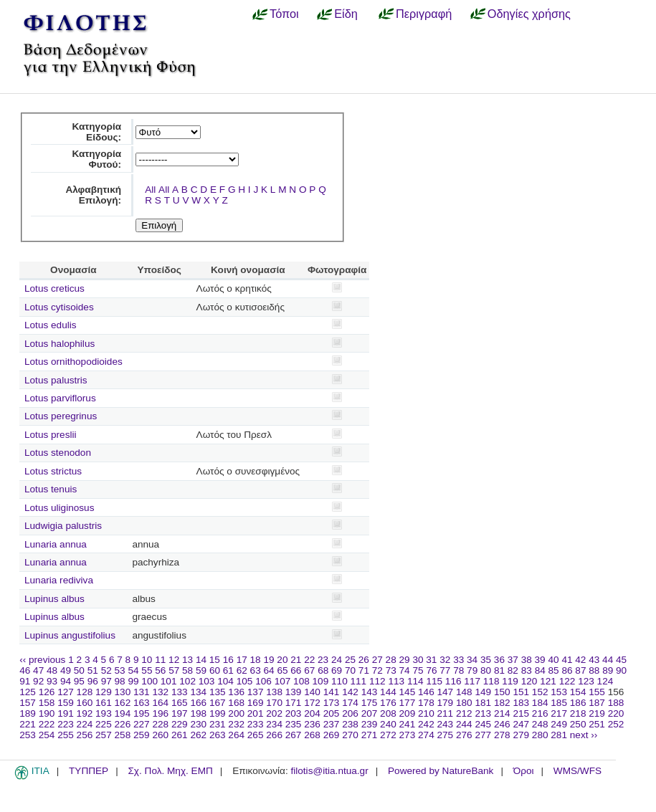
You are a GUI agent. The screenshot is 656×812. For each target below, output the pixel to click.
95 (79, 681)
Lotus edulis (51, 325)
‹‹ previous (42, 660)
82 (513, 670)
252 (616, 724)
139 (294, 692)
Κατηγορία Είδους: (96, 132)
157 (28, 703)
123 (586, 681)
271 (370, 735)
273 (408, 735)
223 (66, 724)
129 (104, 692)
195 (142, 713)
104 (225, 681)
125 (28, 692)
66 (296, 670)
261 (180, 735)
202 (274, 713)
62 (242, 670)
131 (142, 692)
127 (66, 692)
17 (242, 660)
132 (160, 692)
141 (332, 692)
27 (377, 660)
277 (483, 735)
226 (123, 724)
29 (405, 660)
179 (446, 703)
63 (256, 670)
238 (350, 724)
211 (446, 713)
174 (350, 703)
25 (350, 660)
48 (52, 670)
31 (431, 660)
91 (25, 681)
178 (426, 703)
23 (323, 660)
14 (201, 660)
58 (187, 670)
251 (597, 724)
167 (218, 703)
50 (79, 670)
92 (38, 681)
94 (66, 681)
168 (236, 703)
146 (426, 692)
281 (559, 735)
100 (149, 681)
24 (337, 660)
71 (364, 670)
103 (207, 681)
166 (198, 703)
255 (66, 735)
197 (180, 713)
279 (521, 735)
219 (597, 713)
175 (370, 703)
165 (180, 703)
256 (85, 735)
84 (540, 670)
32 (445, 660)
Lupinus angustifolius (70, 635)
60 (215, 670)
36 (499, 660)
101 (169, 681)
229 (180, 724)
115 (434, 681)
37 (513, 660)
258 (123, 735)
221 (28, 724)
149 (483, 692)
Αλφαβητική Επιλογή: (93, 195)
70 (350, 670)
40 (553, 660)
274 (426, 735)
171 (294, 703)
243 (446, 724)
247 (521, 724)
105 (245, 681)
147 (446, 692)
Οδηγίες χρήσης (529, 14)
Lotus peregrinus (61, 416)
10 (147, 660)
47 (38, 670)
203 (294, 713)
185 (559, 703)
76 (431, 670)
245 (483, 724)
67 (309, 670)
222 (47, 724)
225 (104, 724)
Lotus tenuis (51, 489)
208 (388, 713)
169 (256, 703)
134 (198, 692)
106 (263, 681)
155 (597, 692)
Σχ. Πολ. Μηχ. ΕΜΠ (170, 771)
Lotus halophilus (60, 344)
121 (548, 681)
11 (160, 660)
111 (359, 681)
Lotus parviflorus (60, 398)
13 (187, 660)
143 (370, 692)
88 (594, 670)
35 (486, 660)
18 (256, 660)
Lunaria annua (56, 544)
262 (198, 735)
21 (296, 660)
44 (608, 660)
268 (312, 735)
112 (377, 681)
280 (540, 735)
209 (408, 713)
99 (133, 681)
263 (218, 735)
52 (106, 670)
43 (594, 660)
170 (274, 703)
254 (47, 735)
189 (28, 713)
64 (269, 670)
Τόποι (284, 14)
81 (499, 670)
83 (527, 670)
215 (521, 713)
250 (578, 724)
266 (274, 735)
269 (332, 735)
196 (160, 713)
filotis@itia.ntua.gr (329, 771)
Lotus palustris (56, 380)
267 (294, 735)
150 (502, 692)
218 (578, 713)
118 (491, 681)
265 (256, 735)
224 (85, 724)
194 (123, 713)
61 (228, 670)
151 (521, 692)
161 (104, 703)
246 (502, 724)
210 (426, 713)
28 (391, 660)
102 (187, 681)
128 (85, 692)
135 (218, 692)
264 (236, 735)
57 (174, 670)
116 (453, 681)
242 (426, 724)
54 (133, 670)
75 (418, 670)
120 (529, 681)
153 (559, 692)
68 (323, 670)
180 (464, 703)
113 (396, 681)
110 (339, 681)
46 (25, 670)
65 (282, 670)
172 (312, 703)
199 (218, 713)
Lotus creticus (54, 288)
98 (120, 681)
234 (274, 724)
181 (483, 703)
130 (123, 692)
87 (580, 670)
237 (332, 724)
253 (28, 735)
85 (554, 670)
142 (350, 692)
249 (559, 724)
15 (215, 660)
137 (256, 692)
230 (198, 724)
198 (198, 713)
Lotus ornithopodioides (73, 362)
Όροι (524, 771)
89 (608, 670)
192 (85, 713)
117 (472, 681)
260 (160, 735)
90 (621, 670)
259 (142, 735)
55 (147, 670)
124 (605, 681)
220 (616, 713)
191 (66, 713)
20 (282, 660)
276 (464, 735)
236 (312, 724)
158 (47, 703)
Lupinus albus (54, 599)
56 (160, 670)
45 (621, 660)
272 (388, 735)
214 (502, 713)
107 (283, 681)
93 (52, 681)
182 (502, 703)
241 (408, 724)
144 (388, 692)
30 (418, 660)
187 (597, 703)
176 (388, 703)
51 (93, 670)
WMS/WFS (577, 771)
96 (93, 681)
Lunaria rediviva (59, 580)
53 (120, 670)
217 (559, 713)
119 (510, 681)
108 (301, 681)
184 (540, 703)
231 (218, 724)
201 (256, 713)
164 (160, 703)
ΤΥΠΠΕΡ (89, 771)
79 (472, 670)
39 (540, 660)
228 (160, 724)
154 (578, 692)
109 (321, 681)
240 (388, 724)
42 (580, 660)
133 (180, 692)
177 (408, 703)
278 (502, 735)
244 (464, 724)
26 (364, 660)
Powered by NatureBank (441, 771)
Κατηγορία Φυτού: (96, 159)
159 (66, 703)
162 (123, 703)
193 (104, 713)
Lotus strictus (53, 471)
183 (521, 703)
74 (405, 670)
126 (47, 692)
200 (236, 713)
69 (337, 670)
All (150, 190)
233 (256, 724)
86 (567, 670)
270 (350, 735)
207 (370, 713)
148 (464, 692)
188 (616, 703)
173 (332, 703)
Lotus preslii (51, 435)
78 (458, 670)
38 (527, 660)
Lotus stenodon (58, 453)
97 (106, 681)
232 (236, 724)
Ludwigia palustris (63, 526)
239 (370, 724)
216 (540, 713)
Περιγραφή (424, 14)
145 (408, 692)
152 (540, 692)
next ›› (584, 735)
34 (472, 660)
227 (142, 724)
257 (104, 735)
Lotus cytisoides (59, 307)
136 (236, 692)
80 (486, 670)
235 (294, 724)
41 (567, 660)
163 (142, 703)
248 (540, 724)
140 (312, 692)
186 (578, 703)
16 (228, 660)
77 (445, 670)
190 (47, 713)
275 (446, 735)
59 (201, 670)
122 (567, 681)
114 (415, 681)
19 (268, 660)
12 (174, 660)
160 (85, 703)
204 (312, 713)
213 (483, 713)
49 (66, 670)
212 (464, 713)
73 (391, 670)
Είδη (346, 14)
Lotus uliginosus (60, 508)
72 (377, 670)
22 (309, 660)
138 (274, 692)
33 (458, 660)
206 (350, 713)
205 (332, 713)
